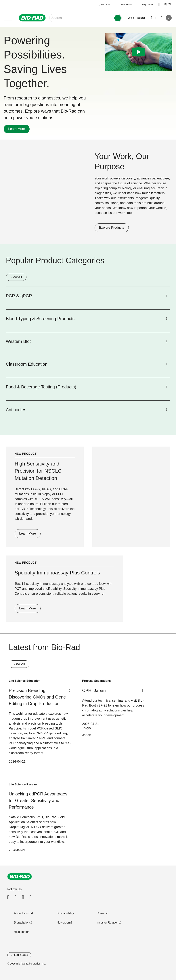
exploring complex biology (113, 188)
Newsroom (64, 923)
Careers (102, 913)
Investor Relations (108, 923)
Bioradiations (22, 923)
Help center (21, 932)
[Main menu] (8, 17)
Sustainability (65, 913)
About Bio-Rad (23, 913)
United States (19, 955)
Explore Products (109, 228)
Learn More (14, 129)
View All (16, 277)
